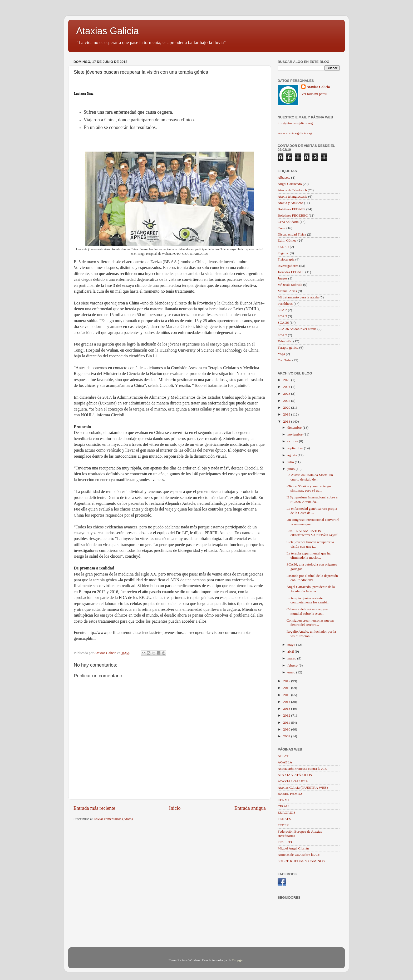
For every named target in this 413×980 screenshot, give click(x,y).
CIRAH (283, 806)
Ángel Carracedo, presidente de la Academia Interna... (311, 589)
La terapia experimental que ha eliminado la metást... (309, 555)
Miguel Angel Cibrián (293, 848)
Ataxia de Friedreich (292, 190)
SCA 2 (282, 310)
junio (291, 469)
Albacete (284, 177)
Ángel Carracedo (290, 184)
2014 (287, 702)
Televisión (285, 341)
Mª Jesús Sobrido (290, 285)
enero (292, 672)
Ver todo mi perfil (314, 94)
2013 (287, 709)
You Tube (284, 360)
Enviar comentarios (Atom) (113, 819)
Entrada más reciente (94, 808)
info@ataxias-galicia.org (295, 123)
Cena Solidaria (288, 222)
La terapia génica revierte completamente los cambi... (308, 600)
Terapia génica (288, 347)
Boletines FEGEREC (293, 215)
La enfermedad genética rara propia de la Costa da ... (312, 511)
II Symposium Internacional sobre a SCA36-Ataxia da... (312, 499)
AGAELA (285, 762)
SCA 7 (282, 335)
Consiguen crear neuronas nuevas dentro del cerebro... (310, 622)
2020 (287, 407)
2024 (287, 387)
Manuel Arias (287, 291)
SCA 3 (282, 316)
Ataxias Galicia (107, 31)
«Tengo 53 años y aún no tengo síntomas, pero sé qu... (309, 488)
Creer (282, 228)
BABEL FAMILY (290, 794)
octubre (293, 441)
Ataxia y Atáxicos (290, 203)
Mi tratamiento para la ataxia (298, 297)
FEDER (283, 247)
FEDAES (284, 819)
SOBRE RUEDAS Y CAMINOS (301, 861)
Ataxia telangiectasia (292, 196)
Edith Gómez (287, 240)
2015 (287, 695)
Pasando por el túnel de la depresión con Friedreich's (312, 578)
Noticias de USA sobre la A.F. (299, 855)
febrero (293, 665)
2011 (287, 722)
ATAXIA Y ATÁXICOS (295, 775)
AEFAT (283, 756)
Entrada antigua (250, 808)
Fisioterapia (286, 259)
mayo (292, 645)
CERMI (283, 800)
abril (291, 651)
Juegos (282, 278)
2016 (287, 688)
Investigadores (288, 266)
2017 (287, 681)
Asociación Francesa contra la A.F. (302, 769)
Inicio (175, 808)
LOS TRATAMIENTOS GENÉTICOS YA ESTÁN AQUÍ (312, 533)
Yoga (281, 354)
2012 (287, 715)
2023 (287, 394)
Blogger (238, 960)
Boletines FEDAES (291, 209)
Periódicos (285, 304)
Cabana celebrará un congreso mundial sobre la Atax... (308, 611)
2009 (287, 736)
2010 (287, 729)
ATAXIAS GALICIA (293, 781)
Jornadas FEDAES (291, 272)
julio (291, 462)
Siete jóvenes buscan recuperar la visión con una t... (310, 544)
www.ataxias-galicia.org (295, 133)
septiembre (296, 448)
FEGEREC (286, 842)
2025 (287, 380)
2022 (287, 401)
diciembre (295, 427)
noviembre (295, 434)
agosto (292, 455)
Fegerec (283, 253)
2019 (287, 414)
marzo (292, 658)
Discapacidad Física (292, 234)
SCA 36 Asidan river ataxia (297, 329)
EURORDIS (287, 812)
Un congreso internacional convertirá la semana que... (313, 522)
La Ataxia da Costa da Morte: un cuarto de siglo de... (310, 477)
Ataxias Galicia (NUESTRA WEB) (303, 787)
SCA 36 (283, 322)
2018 (287, 421)
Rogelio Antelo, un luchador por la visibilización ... (311, 634)
